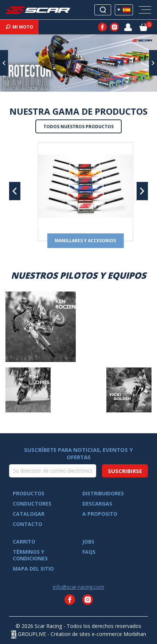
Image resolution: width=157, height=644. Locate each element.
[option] (78, 63)
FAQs (89, 552)
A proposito (100, 514)
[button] (4, 63)
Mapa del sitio (33, 569)
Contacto (28, 524)
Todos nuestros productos (78, 127)
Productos (29, 494)
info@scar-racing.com (78, 587)
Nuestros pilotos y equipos (78, 275)
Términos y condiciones (30, 555)
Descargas (97, 504)
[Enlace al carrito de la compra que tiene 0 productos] (144, 27)
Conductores (32, 504)
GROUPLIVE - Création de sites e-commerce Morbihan (78, 634)
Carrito (24, 542)
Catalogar (29, 514)
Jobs (88, 542)
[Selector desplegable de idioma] (124, 10)
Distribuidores (103, 494)
